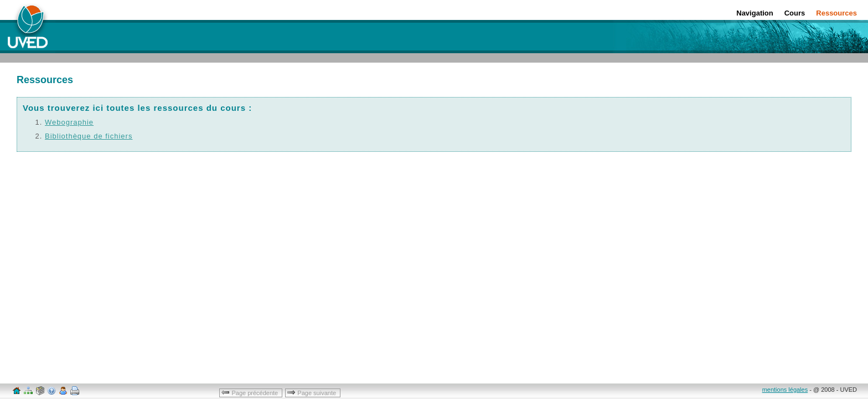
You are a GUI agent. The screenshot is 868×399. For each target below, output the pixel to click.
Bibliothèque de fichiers (89, 136)
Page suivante (312, 392)
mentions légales (785, 390)
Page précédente (250, 392)
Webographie (69, 122)
